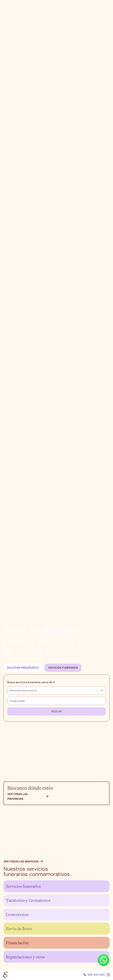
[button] (47, 796)
